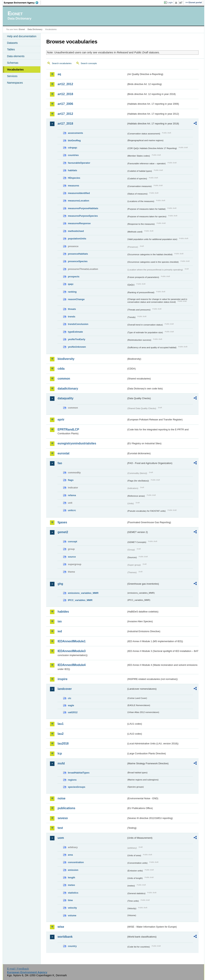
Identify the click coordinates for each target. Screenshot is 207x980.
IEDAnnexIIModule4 (71, 665)
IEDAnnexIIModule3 (71, 651)
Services (12, 76)
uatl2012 (73, 712)
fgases (62, 522)
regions (72, 780)
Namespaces (15, 83)
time (70, 900)
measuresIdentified (79, 193)
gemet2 (63, 532)
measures (73, 186)
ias (60, 621)
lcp (60, 753)
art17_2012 (65, 114)
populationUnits (77, 239)
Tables (11, 49)
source (72, 557)
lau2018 (63, 744)
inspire (62, 679)
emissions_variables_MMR (83, 593)
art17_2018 (65, 124)
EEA (22, 3)
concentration (76, 862)
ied (60, 631)
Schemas (13, 63)
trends (71, 317)
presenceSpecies (78, 261)
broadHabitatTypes (79, 773)
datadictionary (68, 389)
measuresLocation (78, 201)
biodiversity (66, 359)
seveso (63, 818)
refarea (72, 495)
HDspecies (74, 178)
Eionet (22, 29)
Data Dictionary (35, 29)
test (60, 828)
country (72, 946)
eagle (71, 705)
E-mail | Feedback (18, 969)
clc (70, 698)
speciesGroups (76, 787)
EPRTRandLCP (68, 429)
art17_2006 (65, 104)
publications (66, 808)
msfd (61, 763)
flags (71, 480)
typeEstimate (75, 332)
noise (61, 798)
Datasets (12, 43)
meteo (71, 885)
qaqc (71, 284)
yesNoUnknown (77, 347)
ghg (60, 584)
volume (72, 915)
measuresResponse (79, 223)
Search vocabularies (62, 63)
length (71, 877)
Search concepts (89, 63)
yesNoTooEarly (76, 339)
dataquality (65, 398)
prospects (74, 277)
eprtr (61, 420)
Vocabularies (15, 70)
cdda (61, 369)
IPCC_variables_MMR (80, 600)
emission (73, 870)
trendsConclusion (78, 324)
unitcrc (72, 510)
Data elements (16, 56)
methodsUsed (76, 231)
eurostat (63, 453)
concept (72, 541)
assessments (75, 133)
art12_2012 (65, 84)
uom (61, 838)
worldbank (65, 937)
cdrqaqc (73, 148)
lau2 (60, 734)
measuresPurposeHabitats (83, 208)
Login (170, 2)
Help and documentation (22, 36)
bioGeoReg (74, 140)
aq (59, 74)
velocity (72, 908)
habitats (72, 170)
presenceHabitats (78, 254)
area (70, 855)
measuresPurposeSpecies (83, 216)
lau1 (60, 724)
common (64, 379)
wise (61, 927)
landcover (65, 689)
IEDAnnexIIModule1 (71, 641)
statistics (73, 893)
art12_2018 (65, 94)
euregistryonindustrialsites (77, 443)
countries (73, 155)
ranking (72, 292)
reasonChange (76, 299)
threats (72, 309)
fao (60, 463)
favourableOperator (79, 163)
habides (63, 612)
